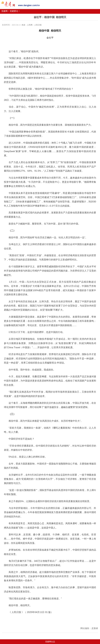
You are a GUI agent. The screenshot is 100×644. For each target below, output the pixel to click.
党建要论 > (15, 11)
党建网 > (5, 11)
